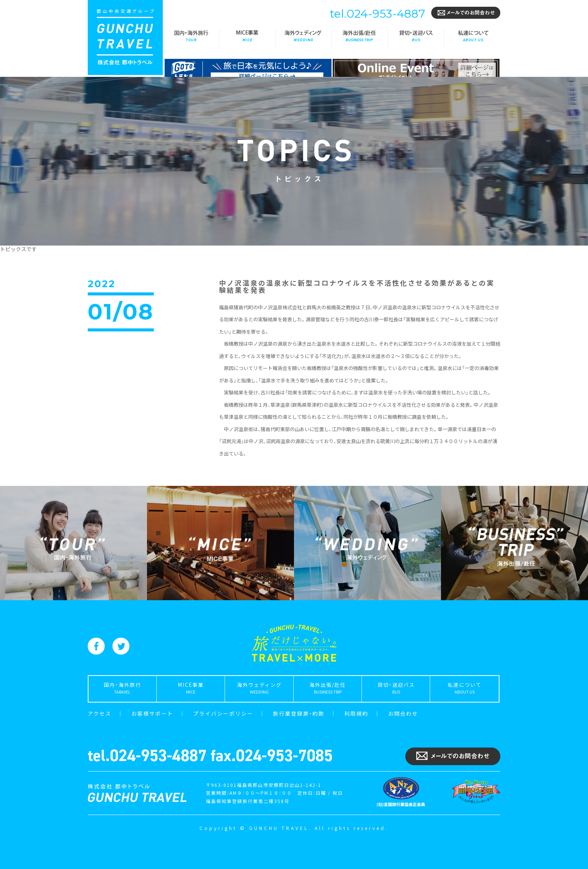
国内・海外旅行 (191, 38)
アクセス (100, 713)
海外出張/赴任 (360, 38)
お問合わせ (403, 713)
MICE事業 (247, 38)
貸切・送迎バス (416, 38)
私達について (472, 38)
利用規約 (356, 713)
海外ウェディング (303, 38)
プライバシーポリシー (223, 713)
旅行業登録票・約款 (299, 713)
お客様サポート (152, 713)
